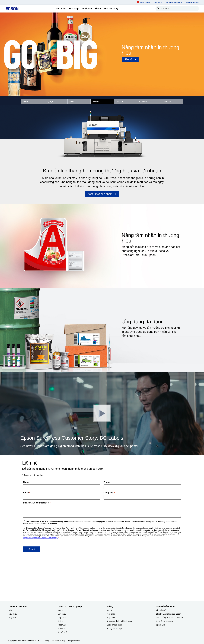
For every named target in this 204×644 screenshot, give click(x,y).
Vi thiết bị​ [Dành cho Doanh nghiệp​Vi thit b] (62, 629)
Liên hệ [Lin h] (46, 641)
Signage (50, 101)
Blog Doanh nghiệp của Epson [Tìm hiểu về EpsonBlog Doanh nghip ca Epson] (169, 614)
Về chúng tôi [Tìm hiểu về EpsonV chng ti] (161, 610)
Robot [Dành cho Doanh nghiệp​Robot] (60, 621)
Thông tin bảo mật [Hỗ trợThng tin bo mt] (114, 629)
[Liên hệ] (130, 60)
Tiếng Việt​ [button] (158, 2)
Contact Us (166, 101)
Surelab (96, 101)
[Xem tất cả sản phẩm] (102, 194)
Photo (72, 101)
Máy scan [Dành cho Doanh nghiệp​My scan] (62, 618)
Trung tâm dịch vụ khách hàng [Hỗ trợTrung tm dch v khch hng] (119, 621)
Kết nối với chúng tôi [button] (174, 2)
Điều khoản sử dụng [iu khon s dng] (58, 641)
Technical (119, 101)
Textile (26, 101)
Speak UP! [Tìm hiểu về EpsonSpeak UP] (160, 625)
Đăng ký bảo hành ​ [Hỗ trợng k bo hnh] (115, 625)
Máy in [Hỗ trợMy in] (110, 610)
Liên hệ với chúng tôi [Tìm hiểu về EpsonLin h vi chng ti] (165, 621)
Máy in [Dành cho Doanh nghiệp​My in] (60, 610)
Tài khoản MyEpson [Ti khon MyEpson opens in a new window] (192, 2)
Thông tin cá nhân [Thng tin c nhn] (74, 641)
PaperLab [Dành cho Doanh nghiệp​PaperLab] (62, 625)
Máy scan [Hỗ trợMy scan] (111, 618)
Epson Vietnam (143, 2)
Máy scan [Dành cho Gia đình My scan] (12, 618)
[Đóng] (102, 413)
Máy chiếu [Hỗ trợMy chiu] (111, 614)
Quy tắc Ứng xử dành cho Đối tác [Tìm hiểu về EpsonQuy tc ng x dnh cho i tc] (170, 618)
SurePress (143, 101)
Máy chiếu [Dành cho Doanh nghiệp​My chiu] (62, 614)
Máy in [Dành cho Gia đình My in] (11, 610)
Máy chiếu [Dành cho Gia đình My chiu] (13, 614)
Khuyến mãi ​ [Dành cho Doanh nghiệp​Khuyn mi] (63, 632)
